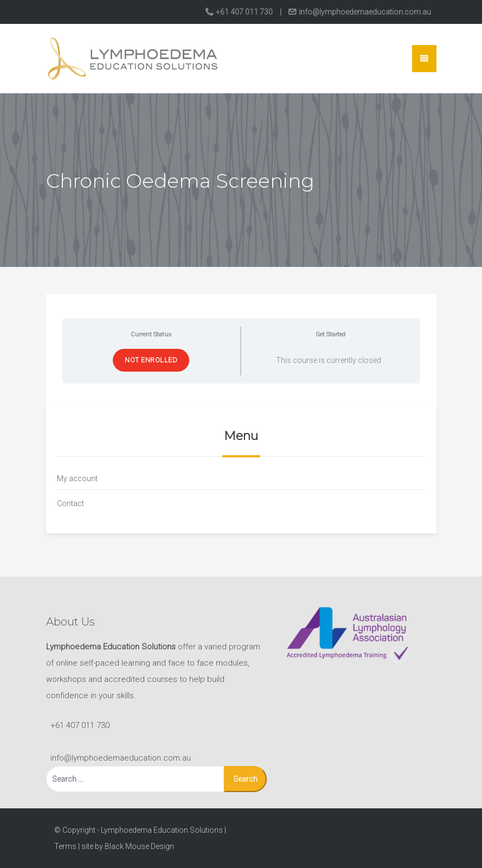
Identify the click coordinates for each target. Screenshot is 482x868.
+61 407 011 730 (244, 12)
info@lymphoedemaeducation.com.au (364, 12)
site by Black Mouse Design (128, 846)
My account (77, 478)
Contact (70, 503)
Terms (65, 846)
